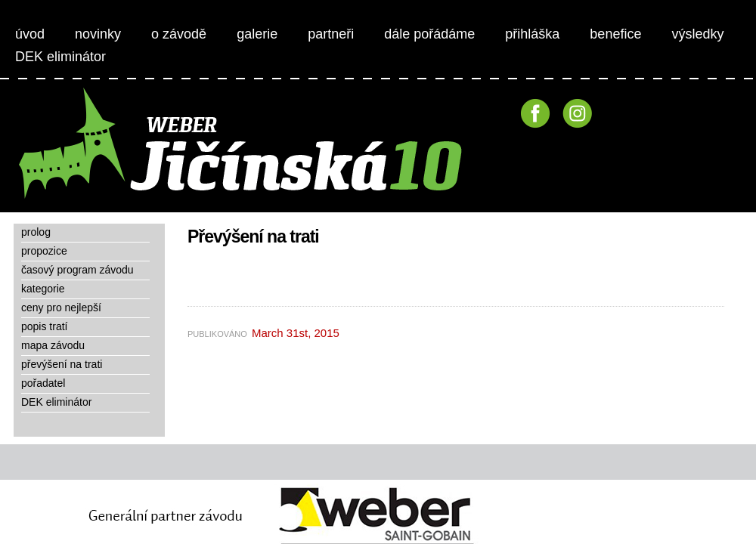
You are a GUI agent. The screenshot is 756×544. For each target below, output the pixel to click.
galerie (257, 34)
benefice (615, 34)
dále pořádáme (429, 34)
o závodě (179, 34)
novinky (98, 34)
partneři (331, 34)
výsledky (697, 34)
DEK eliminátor (60, 57)
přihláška (532, 34)
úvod (30, 34)
